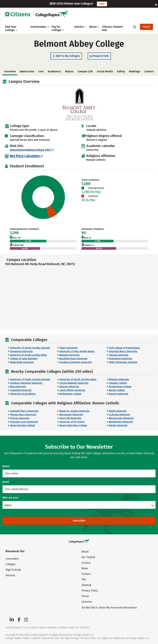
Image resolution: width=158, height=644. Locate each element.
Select (8, 505)
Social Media (105, 71)
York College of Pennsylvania (124, 348)
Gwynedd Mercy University (123, 351)
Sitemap (86, 585)
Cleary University (68, 348)
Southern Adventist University (76, 362)
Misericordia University (121, 418)
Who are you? (11, 498)
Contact (86, 574)
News (85, 568)
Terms (85, 596)
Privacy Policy (90, 591)
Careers (149, 71)
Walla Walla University (22, 362)
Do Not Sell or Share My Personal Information (109, 608)
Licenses (87, 602)
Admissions (27, 71)
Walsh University (118, 411)
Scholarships (38, 27)
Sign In (146, 27)
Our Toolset (88, 557)
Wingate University (70, 355)
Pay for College (58, 28)
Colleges (11, 564)
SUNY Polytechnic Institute (123, 362)
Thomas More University (23, 415)
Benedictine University (121, 422)
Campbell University (21, 390)
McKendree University (120, 359)
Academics (54, 71)
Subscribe (79, 521)
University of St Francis (72, 422)
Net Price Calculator (26, 156)
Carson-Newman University (74, 383)
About (93, 27)
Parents (10, 575)
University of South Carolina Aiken (28, 355)
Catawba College (118, 383)
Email (6, 482)
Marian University (118, 425)
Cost (41, 71)
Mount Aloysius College (22, 425)
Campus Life (85, 71)
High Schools (13, 570)
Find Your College (11, 28)
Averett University (119, 394)
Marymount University (71, 415)
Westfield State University (73, 359)
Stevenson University (21, 351)
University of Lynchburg (23, 394)
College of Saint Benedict (24, 359)
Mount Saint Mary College (73, 425)
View (102, 4)
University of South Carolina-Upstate (30, 348)
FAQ (84, 579)
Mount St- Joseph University (74, 411)
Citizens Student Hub (112, 28)
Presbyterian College (120, 387)
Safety (121, 71)
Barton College (117, 390)
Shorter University (69, 387)
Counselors (12, 559)
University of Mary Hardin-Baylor (77, 351)
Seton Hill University (70, 418)
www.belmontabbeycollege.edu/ (32, 150)
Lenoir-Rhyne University (72, 390)
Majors (69, 71)
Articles (79, 27)
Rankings (135, 71)
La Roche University (119, 415)
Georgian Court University (24, 422)
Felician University (119, 355)
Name (6, 466)
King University (18, 387)
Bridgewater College (70, 394)
